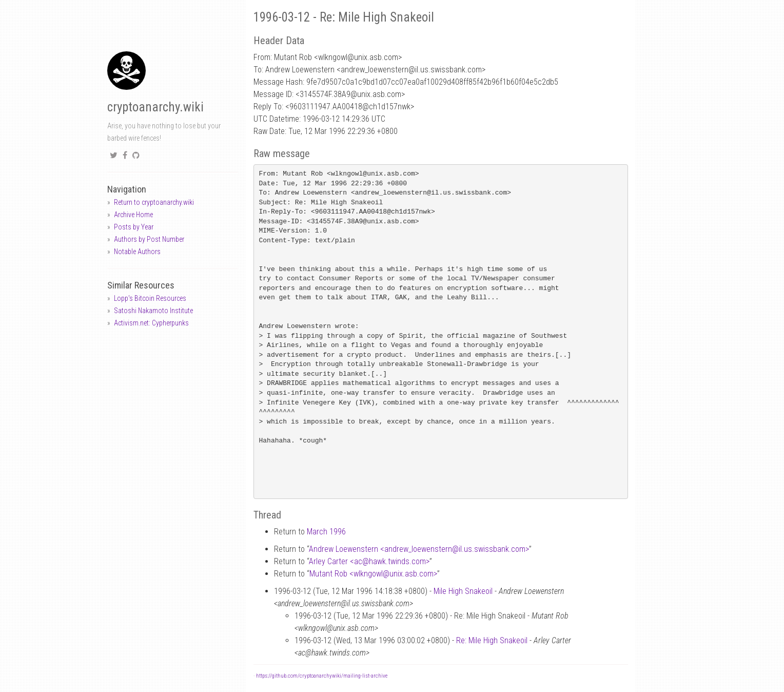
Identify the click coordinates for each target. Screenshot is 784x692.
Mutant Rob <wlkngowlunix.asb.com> (373, 574)
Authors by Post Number (149, 239)
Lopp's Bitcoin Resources (150, 298)
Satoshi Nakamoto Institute (153, 311)
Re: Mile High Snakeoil (492, 640)
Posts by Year (134, 227)
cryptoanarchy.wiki (155, 107)
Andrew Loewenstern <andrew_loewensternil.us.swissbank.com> (419, 549)
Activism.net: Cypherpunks (151, 323)
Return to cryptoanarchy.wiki (154, 202)
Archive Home (133, 215)
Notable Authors (137, 252)
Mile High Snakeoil (463, 591)
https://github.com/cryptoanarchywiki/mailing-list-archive (322, 676)
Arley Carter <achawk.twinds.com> (369, 561)
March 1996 (326, 532)
